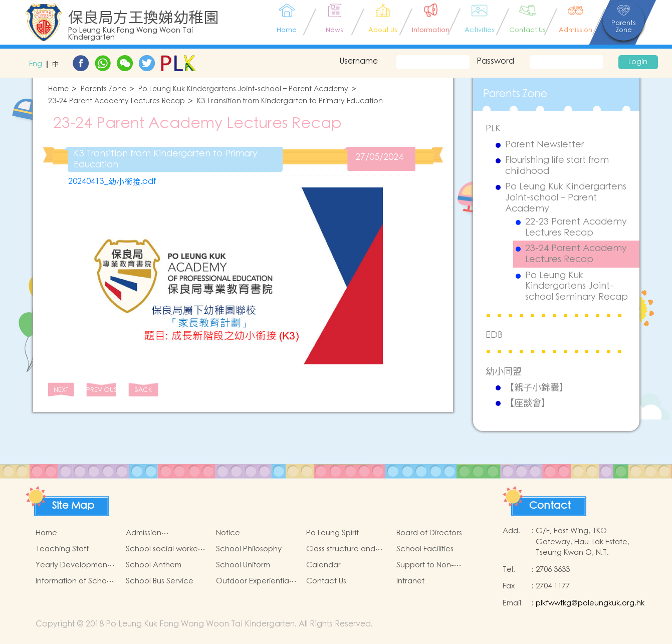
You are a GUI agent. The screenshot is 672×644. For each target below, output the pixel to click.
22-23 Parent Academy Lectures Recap (576, 227)
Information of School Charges (74, 581)
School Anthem (154, 565)
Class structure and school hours (341, 549)
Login (638, 62)
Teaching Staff (62, 549)
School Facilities (425, 549)
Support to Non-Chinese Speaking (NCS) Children (429, 565)
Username (359, 61)
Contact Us (326, 581)
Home (58, 89)
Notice (228, 533)
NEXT (61, 390)
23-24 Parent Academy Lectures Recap (117, 101)
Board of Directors (429, 533)
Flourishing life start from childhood (557, 166)
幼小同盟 (504, 371)
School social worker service (163, 549)
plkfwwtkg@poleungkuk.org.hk (590, 603)
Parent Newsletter (544, 145)
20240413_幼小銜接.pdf (112, 181)
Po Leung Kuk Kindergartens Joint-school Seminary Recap (577, 286)
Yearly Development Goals (73, 565)
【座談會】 (528, 403)
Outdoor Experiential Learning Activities (253, 581)
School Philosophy (249, 549)
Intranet (410, 581)
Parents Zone (103, 89)
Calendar (323, 565)
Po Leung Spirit (332, 533)
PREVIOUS (101, 390)
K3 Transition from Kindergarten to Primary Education (290, 101)
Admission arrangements (151, 533)
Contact (550, 506)
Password (495, 61)
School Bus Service (160, 581)
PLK (493, 129)
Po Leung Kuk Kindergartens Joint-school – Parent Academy (243, 89)
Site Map (73, 506)
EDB (494, 335)
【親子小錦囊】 (537, 387)
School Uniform (243, 565)
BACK (143, 390)
